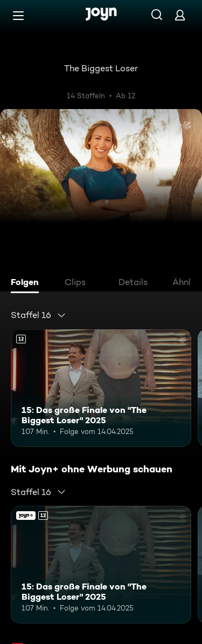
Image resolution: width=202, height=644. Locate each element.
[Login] (180, 15)
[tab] (27, 283)
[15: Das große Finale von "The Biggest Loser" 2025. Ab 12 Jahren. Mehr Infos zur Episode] (101, 388)
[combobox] (39, 315)
